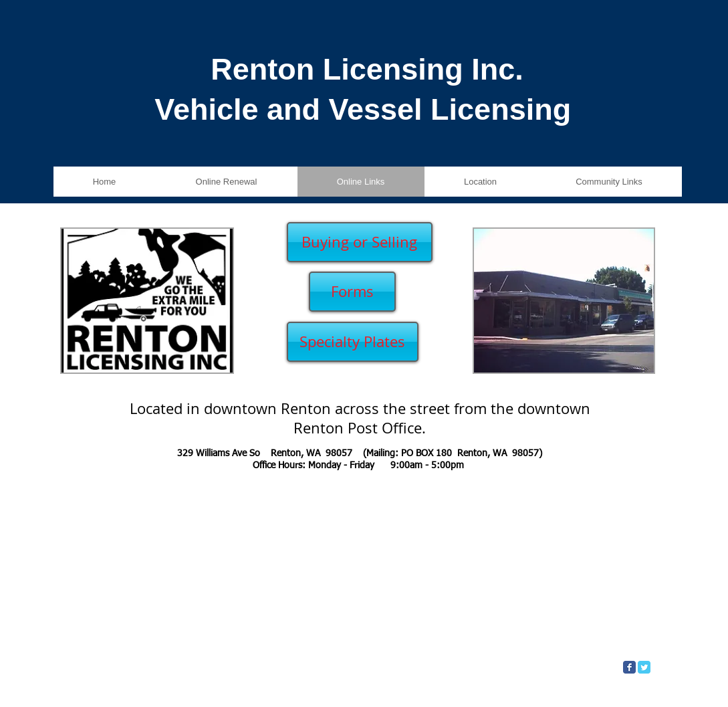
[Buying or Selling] (360, 242)
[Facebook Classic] (629, 667)
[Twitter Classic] (644, 667)
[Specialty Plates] (353, 342)
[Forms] (352, 292)
